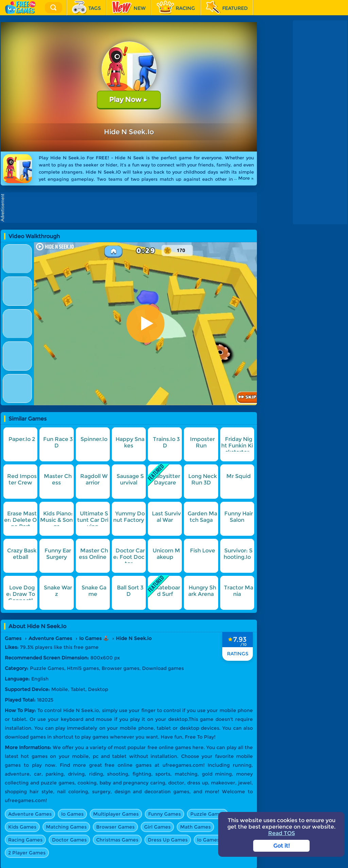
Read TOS (282, 833)
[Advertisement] (130, 208)
